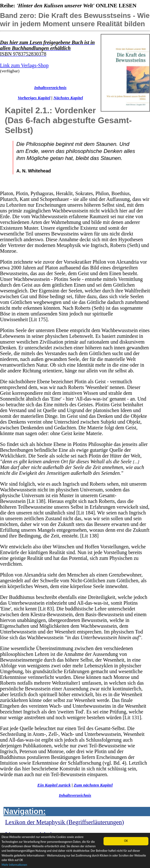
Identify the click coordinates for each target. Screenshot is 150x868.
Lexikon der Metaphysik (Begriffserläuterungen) (65, 822)
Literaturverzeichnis (30, 834)
